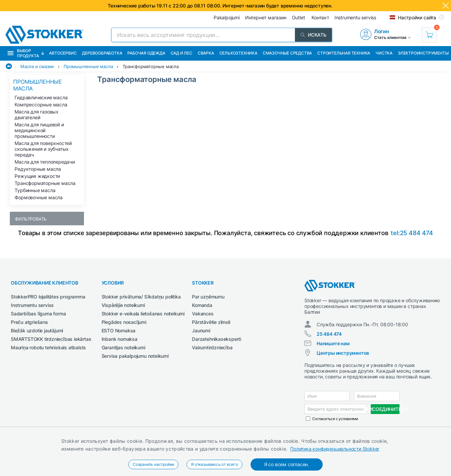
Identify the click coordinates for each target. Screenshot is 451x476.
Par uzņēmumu (208, 297)
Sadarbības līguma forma (38, 314)
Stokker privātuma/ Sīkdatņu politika (141, 297)
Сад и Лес (181, 53)
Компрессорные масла (41, 105)
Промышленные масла (88, 66)
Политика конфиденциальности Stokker (335, 449)
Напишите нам (333, 343)
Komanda (202, 305)
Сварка (206, 53)
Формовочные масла (39, 197)
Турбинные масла (35, 190)
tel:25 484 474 (412, 233)
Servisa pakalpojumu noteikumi (135, 356)
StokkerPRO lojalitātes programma (48, 297)
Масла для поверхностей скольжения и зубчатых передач (43, 149)
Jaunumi (201, 330)
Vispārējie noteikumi (123, 305)
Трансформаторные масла (151, 66)
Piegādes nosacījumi (124, 322)
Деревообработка (102, 53)
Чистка (384, 53)
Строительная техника (344, 53)
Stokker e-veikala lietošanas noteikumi (143, 314)
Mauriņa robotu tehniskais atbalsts (48, 347)
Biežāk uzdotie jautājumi (37, 330)
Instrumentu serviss (32, 305)
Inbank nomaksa (120, 339)
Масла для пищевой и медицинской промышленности (39, 130)
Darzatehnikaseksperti (217, 339)
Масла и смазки (37, 66)
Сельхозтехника (238, 53)
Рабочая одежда (146, 53)
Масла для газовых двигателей (37, 115)
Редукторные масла (38, 169)
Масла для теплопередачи (45, 162)
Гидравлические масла (41, 97)
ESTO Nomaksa (119, 330)
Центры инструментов (343, 353)
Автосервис (63, 53)
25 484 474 (329, 334)
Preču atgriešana (29, 322)
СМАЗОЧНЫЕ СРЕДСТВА (287, 53)
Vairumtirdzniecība (212, 347)
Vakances (203, 314)
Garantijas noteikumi (123, 347)
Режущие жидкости (37, 176)
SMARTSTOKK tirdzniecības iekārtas (51, 339)
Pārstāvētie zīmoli (211, 322)
